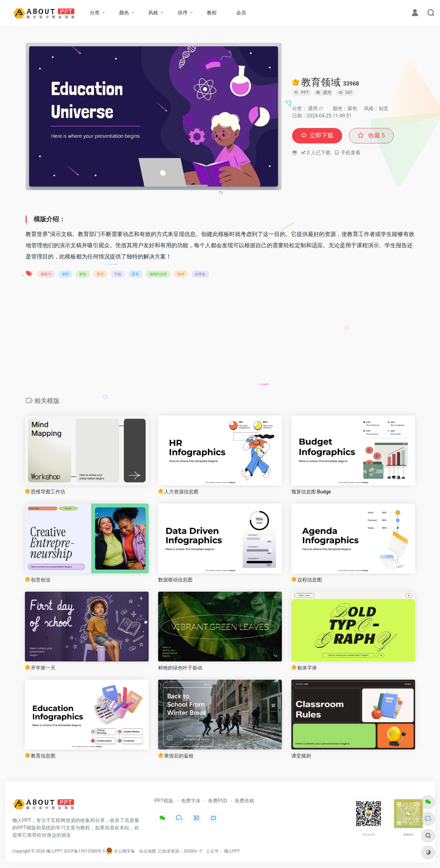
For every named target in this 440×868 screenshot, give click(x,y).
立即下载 (318, 136)
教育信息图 (40, 756)
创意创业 (38, 580)
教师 (181, 274)
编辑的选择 (158, 274)
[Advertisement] (220, 339)
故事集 (200, 274)
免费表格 (244, 801)
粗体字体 (304, 668)
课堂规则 (301, 756)
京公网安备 (120, 851)
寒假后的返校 (176, 756)
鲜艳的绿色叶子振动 (180, 668)
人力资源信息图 (178, 492)
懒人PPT (232, 851)
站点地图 (148, 851)
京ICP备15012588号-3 (84, 851)
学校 (118, 274)
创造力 (46, 274)
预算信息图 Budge (311, 492)
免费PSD (217, 801)
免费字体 (191, 801)
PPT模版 (164, 801)
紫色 (83, 274)
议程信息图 (307, 580)
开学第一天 (40, 668)
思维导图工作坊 (45, 492)
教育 (100, 274)
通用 (313, 108)
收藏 (374, 136)
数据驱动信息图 (175, 580)
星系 (135, 274)
